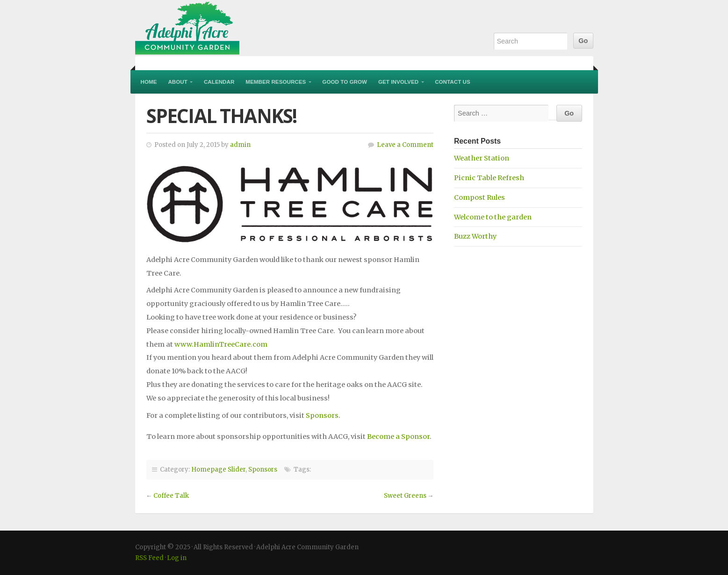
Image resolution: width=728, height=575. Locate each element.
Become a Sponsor (398, 437)
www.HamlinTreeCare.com (221, 344)
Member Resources (276, 82)
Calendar (219, 82)
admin (240, 145)
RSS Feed (149, 558)
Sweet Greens (405, 496)
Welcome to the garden (493, 217)
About (177, 82)
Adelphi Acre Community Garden (247, 28)
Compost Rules (479, 197)
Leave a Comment (405, 145)
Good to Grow (345, 82)
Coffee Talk (171, 496)
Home (149, 82)
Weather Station (482, 158)
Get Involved (398, 82)
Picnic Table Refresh (489, 178)
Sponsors (322, 415)
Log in (177, 558)
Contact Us (453, 82)
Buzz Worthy (475, 236)
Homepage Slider (218, 469)
